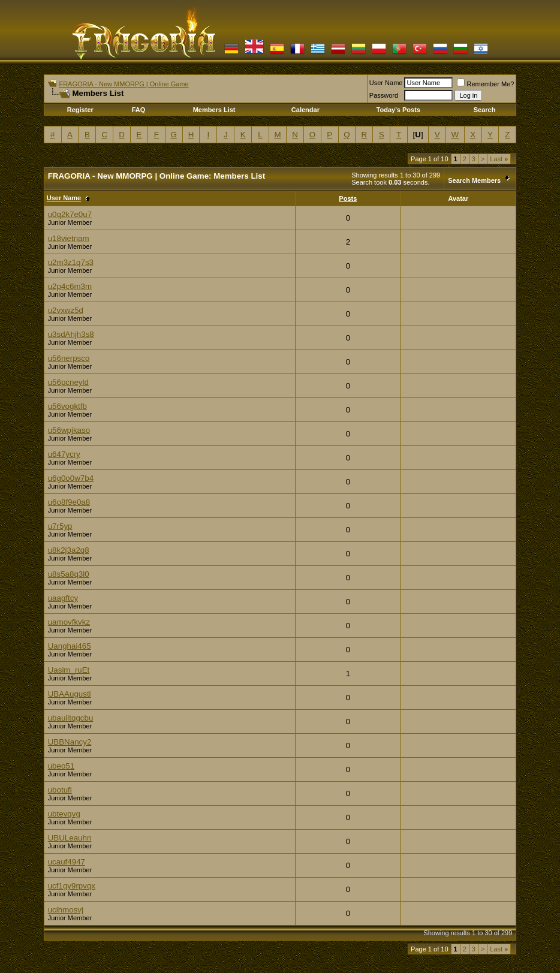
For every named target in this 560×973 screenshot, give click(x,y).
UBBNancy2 (70, 742)
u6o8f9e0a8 (69, 502)
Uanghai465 (70, 646)
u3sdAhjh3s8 (71, 334)
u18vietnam (69, 238)
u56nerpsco (69, 358)
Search (485, 110)
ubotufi (60, 790)
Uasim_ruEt (69, 670)
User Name (386, 83)
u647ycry (64, 454)
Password (384, 95)
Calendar (305, 110)
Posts (348, 198)
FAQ (139, 110)
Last (499, 159)
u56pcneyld (68, 382)
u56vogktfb (67, 406)
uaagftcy (63, 598)
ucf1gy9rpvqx (72, 886)
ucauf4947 (67, 862)
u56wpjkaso (69, 430)
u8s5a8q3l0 (69, 574)
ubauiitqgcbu (71, 718)
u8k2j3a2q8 (69, 550)
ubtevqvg (64, 814)
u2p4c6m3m (70, 286)
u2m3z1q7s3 (71, 262)
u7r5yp (60, 526)
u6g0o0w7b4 (71, 478)
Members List (214, 110)
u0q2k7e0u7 (70, 214)
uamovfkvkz (69, 622)
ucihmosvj (66, 910)
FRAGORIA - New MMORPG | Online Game (124, 84)
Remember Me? (485, 84)
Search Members (474, 180)
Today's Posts (398, 110)
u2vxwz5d (66, 310)
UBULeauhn (70, 838)
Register (80, 110)
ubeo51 (61, 766)
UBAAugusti (70, 694)
